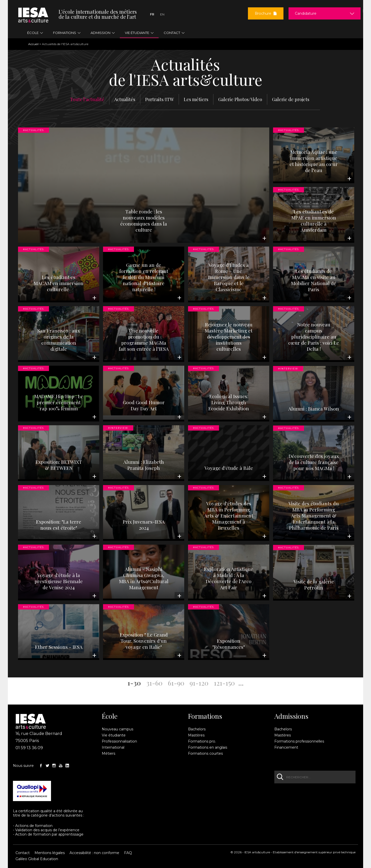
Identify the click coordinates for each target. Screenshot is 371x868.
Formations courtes (205, 753)
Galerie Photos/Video (240, 99)
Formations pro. (202, 741)
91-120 (199, 683)
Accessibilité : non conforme (94, 853)
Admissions (291, 716)
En (162, 14)
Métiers (108, 753)
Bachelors (197, 729)
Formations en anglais (208, 747)
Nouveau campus (117, 729)
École (110, 716)
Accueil (33, 44)
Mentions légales (50, 853)
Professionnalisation (119, 741)
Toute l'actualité (87, 99)
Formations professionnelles (299, 741)
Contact (23, 853)
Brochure (266, 13)
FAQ (128, 853)
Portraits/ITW (159, 99)
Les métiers (196, 99)
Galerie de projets (291, 99)
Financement (286, 747)
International (113, 747)
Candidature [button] (306, 13)
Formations (205, 716)
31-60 (154, 683)
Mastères (196, 735)
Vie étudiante (114, 735)
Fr (152, 14)
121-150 (224, 683)
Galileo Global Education (37, 859)
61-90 (176, 683)
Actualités (125, 99)
